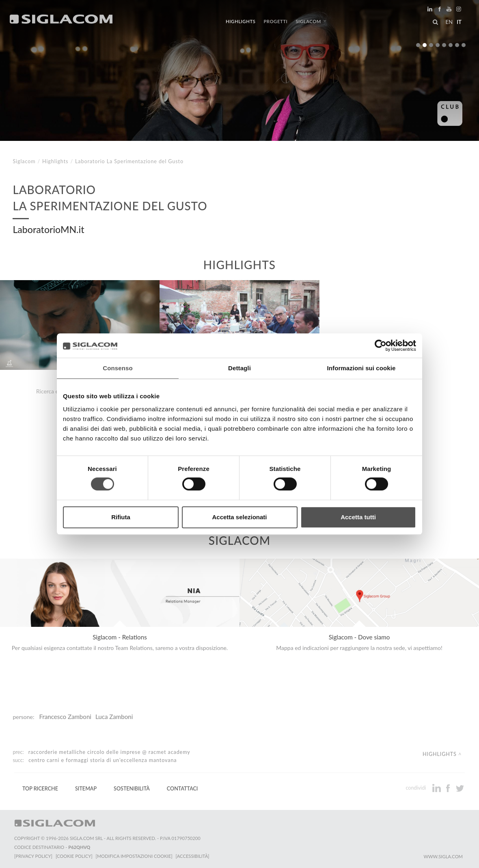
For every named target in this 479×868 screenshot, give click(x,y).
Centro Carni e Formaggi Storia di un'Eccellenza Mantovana (102, 760)
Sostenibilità (132, 789)
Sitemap (86, 789)
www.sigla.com (443, 856)
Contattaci (182, 789)
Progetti (275, 21)
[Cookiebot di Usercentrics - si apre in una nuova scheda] (381, 345)
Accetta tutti (358, 517)
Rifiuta (121, 517)
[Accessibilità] (193, 856)
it (459, 22)
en (449, 22)
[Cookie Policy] (74, 856)
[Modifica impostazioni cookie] (134, 856)
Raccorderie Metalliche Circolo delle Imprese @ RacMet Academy (109, 752)
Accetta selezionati (239, 517)
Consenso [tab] (118, 368)
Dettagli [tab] (239, 368)
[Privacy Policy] (33, 856)
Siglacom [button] (311, 21)
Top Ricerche (40, 789)
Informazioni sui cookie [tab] (361, 368)
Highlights (241, 21)
